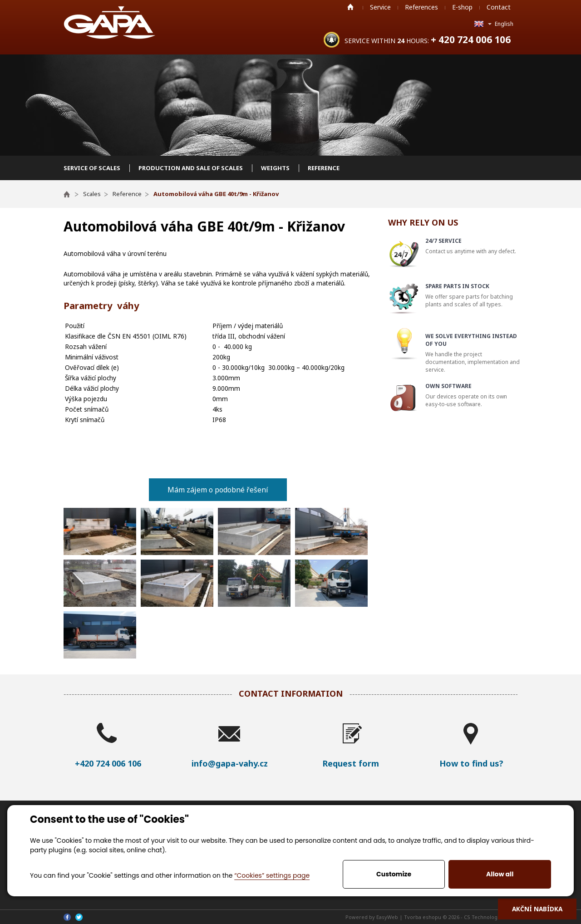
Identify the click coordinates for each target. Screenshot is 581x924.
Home (350, 7)
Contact (499, 7)
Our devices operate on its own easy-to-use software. (473, 395)
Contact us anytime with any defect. (473, 246)
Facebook (67, 917)
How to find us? (471, 763)
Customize (394, 874)
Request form (351, 763)
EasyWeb (387, 917)
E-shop (462, 7)
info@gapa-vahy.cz (230, 763)
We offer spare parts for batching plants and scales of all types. (473, 295)
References (421, 7)
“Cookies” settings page (272, 875)
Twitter (79, 917)
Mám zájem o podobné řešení (218, 490)
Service (380, 7)
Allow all (500, 874)
